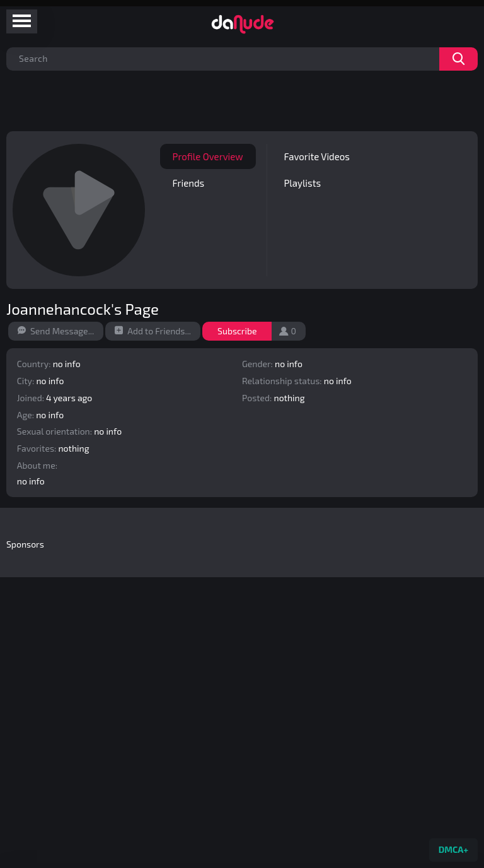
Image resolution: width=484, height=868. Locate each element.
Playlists (302, 183)
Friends (189, 183)
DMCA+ (453, 849)
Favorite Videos (317, 156)
